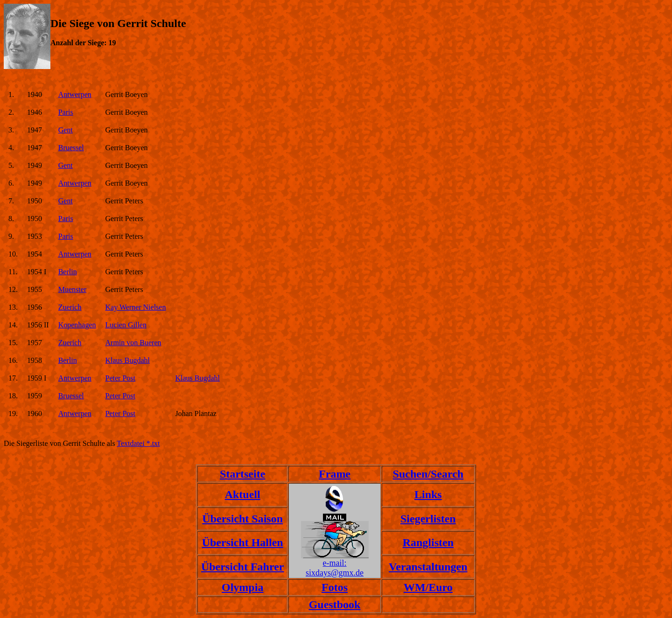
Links (428, 494)
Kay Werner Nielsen (136, 307)
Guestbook (335, 604)
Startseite (242, 474)
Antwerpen (75, 94)
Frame (335, 474)
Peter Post (120, 378)
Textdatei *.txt (138, 443)
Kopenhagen (77, 325)
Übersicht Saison (242, 519)
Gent (66, 130)
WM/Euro (428, 587)
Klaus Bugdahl (128, 360)
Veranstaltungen (428, 567)
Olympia (242, 587)
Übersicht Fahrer (243, 567)
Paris (66, 112)
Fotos (335, 587)
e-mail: (335, 563)
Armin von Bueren (133, 343)
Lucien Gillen (126, 325)
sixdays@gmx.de (335, 573)
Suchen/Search (428, 474)
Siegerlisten (428, 519)
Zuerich (70, 307)
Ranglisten (428, 542)
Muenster (72, 289)
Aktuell (243, 494)
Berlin (68, 272)
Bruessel (71, 148)
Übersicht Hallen (243, 542)
